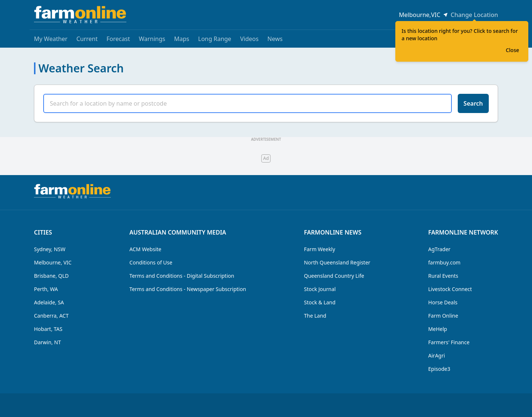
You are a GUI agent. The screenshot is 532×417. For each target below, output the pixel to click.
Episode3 (439, 369)
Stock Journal (320, 289)
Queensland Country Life (334, 276)
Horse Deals (443, 302)
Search (473, 103)
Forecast (118, 39)
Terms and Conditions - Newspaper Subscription (188, 289)
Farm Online (443, 316)
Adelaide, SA (49, 302)
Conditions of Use (151, 262)
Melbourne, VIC (53, 262)
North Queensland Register (337, 262)
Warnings (152, 39)
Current (87, 39)
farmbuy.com (444, 262)
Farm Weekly (320, 249)
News (275, 39)
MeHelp (438, 329)
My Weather (51, 39)
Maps (182, 39)
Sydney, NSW (50, 249)
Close (512, 50)
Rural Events (443, 276)
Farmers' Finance (449, 342)
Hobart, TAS (48, 329)
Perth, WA (46, 289)
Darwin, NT (47, 342)
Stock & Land (320, 302)
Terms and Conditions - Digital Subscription (182, 276)
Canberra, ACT (51, 316)
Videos (249, 39)
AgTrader (439, 249)
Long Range (215, 39)
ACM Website (145, 249)
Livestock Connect (450, 289)
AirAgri (436, 356)
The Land (315, 316)
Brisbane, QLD (51, 276)
